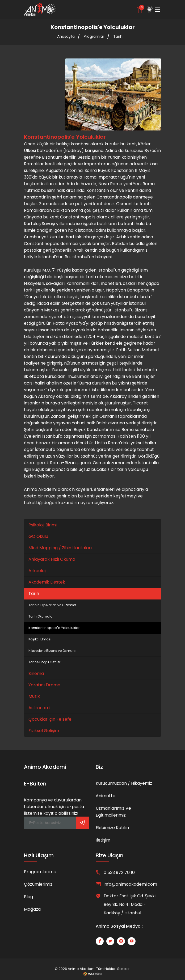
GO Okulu (38, 536)
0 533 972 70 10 (119, 873)
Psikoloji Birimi (43, 525)
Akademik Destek (47, 582)
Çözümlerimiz (38, 884)
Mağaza (32, 909)
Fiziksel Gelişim (44, 731)
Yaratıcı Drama (44, 685)
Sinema (36, 673)
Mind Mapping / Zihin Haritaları (60, 548)
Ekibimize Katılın (112, 828)
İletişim (103, 840)
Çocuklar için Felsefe (50, 719)
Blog (28, 897)
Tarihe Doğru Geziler (44, 662)
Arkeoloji (37, 571)
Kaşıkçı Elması (40, 639)
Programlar (94, 36)
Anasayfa (66, 36)
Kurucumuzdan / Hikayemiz (124, 783)
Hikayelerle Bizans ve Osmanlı (52, 651)
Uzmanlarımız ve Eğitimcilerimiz (113, 812)
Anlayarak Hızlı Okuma (52, 559)
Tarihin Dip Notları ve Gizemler (52, 605)
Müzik (34, 696)
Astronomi (39, 708)
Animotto (106, 796)
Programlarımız (40, 872)
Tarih (118, 36)
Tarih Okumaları (41, 616)
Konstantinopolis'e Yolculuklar (54, 628)
